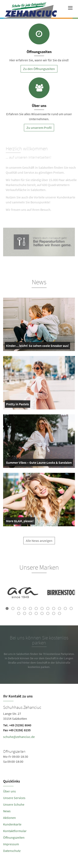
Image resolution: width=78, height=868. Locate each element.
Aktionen (9, 818)
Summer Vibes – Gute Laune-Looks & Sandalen (39, 463)
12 (71, 608)
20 (59, 613)
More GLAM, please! (20, 522)
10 (59, 608)
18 (48, 613)
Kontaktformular (15, 831)
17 (42, 613)
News (7, 811)
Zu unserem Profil (39, 128)
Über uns (9, 791)
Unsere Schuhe (14, 804)
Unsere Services (14, 798)
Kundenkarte (12, 824)
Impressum (11, 844)
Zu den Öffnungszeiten (39, 69)
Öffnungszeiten (14, 837)
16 (36, 613)
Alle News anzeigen (39, 543)
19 (54, 613)
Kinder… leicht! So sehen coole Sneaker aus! (37, 346)
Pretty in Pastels (17, 405)
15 (30, 613)
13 (19, 613)
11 (65, 608)
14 (25, 613)
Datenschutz (12, 851)
